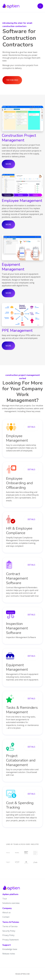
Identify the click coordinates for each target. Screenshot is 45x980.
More (8, 164)
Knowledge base (10, 949)
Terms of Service (10, 926)
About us (6, 912)
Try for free (12, 80)
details (31, 427)
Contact (6, 917)
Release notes (9, 954)
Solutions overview (11, 903)
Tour (5, 899)
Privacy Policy (8, 935)
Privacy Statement (10, 940)
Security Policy (9, 931)
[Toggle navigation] (40, 6)
